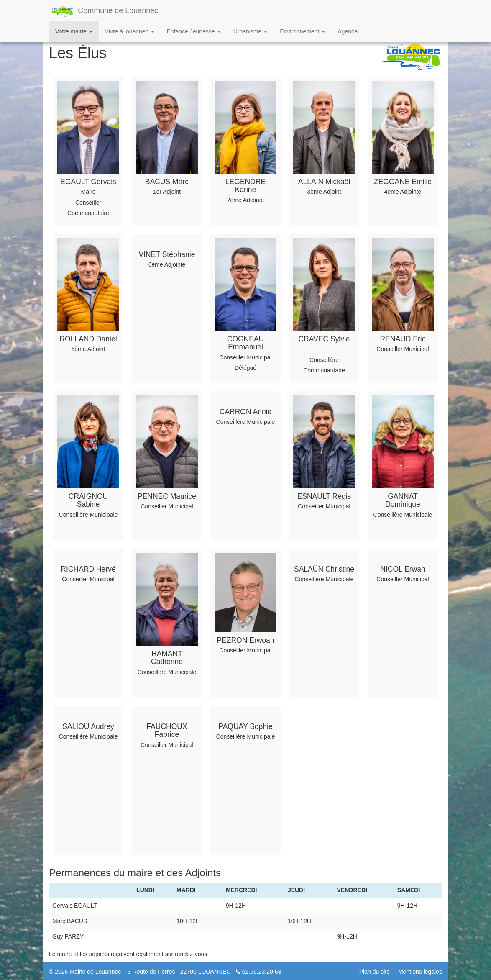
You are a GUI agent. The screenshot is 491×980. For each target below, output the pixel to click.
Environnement (302, 31)
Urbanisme (251, 31)
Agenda (348, 31)
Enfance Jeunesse (194, 31)
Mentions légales (420, 972)
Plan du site (375, 972)
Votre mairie (74, 31)
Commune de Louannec (104, 11)
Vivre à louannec (130, 31)
